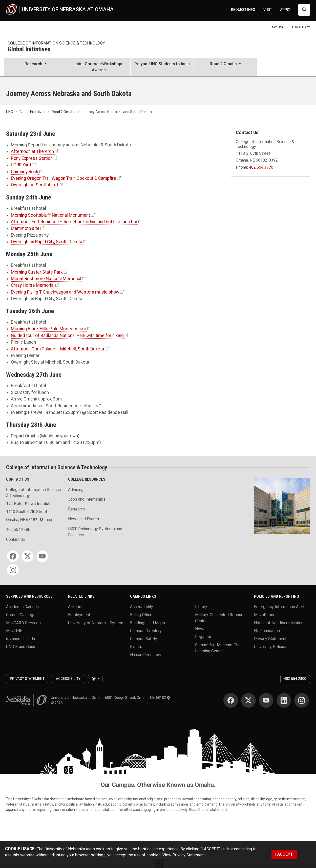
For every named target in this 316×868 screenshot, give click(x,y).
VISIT (268, 10)
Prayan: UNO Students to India (162, 64)
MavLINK (14, 631)
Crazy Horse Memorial (33, 285)
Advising (76, 490)
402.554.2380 (18, 530)
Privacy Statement (270, 639)
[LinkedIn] (284, 700)
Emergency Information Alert (279, 607)
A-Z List (75, 607)
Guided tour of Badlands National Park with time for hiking (67, 336)
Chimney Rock (25, 172)
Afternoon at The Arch (32, 151)
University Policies (271, 647)
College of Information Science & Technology (56, 43)
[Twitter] (28, 556)
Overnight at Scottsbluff (35, 185)
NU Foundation (267, 631)
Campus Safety (144, 639)
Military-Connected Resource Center (221, 618)
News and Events (83, 519)
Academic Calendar (23, 607)
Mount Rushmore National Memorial (46, 279)
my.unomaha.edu (20, 639)
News (200, 629)
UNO (10, 112)
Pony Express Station (32, 158)
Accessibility (142, 607)
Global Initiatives (29, 49)
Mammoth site (25, 228)
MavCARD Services (23, 623)
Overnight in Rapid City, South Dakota (47, 242)
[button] (36, 68)
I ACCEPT (284, 854)
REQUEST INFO (243, 10)
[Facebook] (13, 556)
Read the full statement (208, 810)
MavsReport (265, 615)
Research (76, 509)
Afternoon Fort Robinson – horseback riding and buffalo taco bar (74, 222)
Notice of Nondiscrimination (279, 623)
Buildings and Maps (148, 623)
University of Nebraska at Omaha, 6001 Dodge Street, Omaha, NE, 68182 (111, 698)
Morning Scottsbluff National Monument (50, 215)
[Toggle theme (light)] (95, 679)
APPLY (285, 10)
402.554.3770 (261, 167)
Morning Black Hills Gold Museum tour (49, 329)
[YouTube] (42, 556)
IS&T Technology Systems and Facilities (95, 532)
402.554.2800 (295, 679)
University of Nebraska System (96, 623)
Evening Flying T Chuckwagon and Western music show (65, 292)
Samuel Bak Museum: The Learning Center (218, 648)
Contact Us (16, 539)
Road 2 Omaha (64, 112)
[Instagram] (13, 570)
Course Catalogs (21, 615)
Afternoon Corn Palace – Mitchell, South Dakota (57, 349)
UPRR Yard (21, 165)
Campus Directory (146, 631)
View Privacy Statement (184, 855)
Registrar (203, 637)
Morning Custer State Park (37, 272)
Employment (79, 615)
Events (136, 647)
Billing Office (141, 615)
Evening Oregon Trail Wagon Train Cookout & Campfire (64, 178)
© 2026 (58, 703)
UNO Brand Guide (21, 647)
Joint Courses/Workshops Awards (99, 67)
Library (201, 607)
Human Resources (146, 655)
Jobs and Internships (87, 499)
